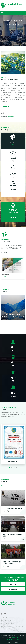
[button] (9, 468)
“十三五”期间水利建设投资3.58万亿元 (13, 508)
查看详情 (4, 253)
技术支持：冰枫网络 (13, 642)
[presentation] (10, 326)
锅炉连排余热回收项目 (13, 314)
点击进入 (5, 277)
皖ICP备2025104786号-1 (17, 637)
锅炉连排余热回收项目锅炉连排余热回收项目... (13, 316)
